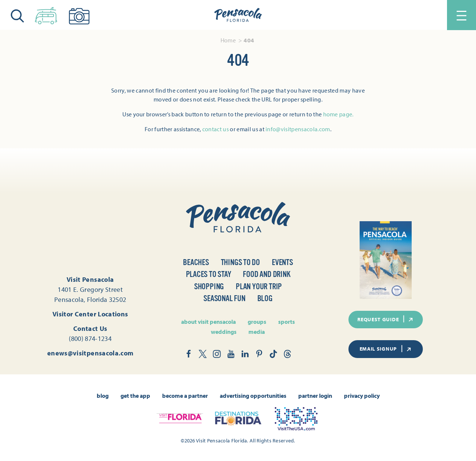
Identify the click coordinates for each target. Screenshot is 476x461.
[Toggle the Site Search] (17, 15)
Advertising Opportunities (253, 396)
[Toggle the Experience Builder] (46, 14)
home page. (338, 114)
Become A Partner (185, 396)
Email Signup (386, 349)
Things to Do (240, 262)
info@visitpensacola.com (298, 129)
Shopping (209, 286)
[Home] (238, 15)
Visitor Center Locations (90, 314)
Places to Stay (209, 274)
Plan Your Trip (259, 286)
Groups (257, 322)
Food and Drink (266, 274)
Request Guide (386, 319)
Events (282, 262)
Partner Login (315, 396)
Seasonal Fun (224, 298)
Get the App (135, 396)
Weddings (224, 332)
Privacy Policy (362, 396)
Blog (265, 298)
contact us (216, 129)
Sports (287, 322)
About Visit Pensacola (208, 322)
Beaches (196, 262)
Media (257, 332)
